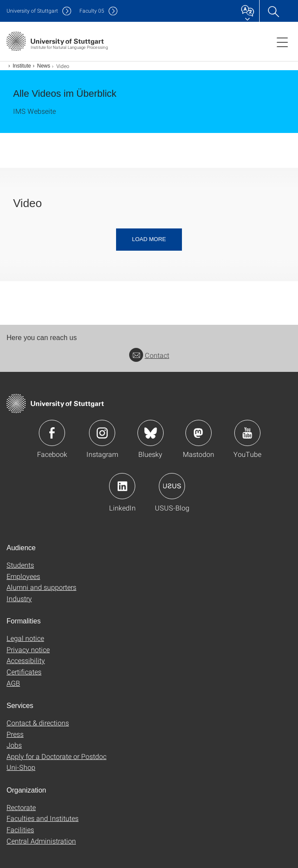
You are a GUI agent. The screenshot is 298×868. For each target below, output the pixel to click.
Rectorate (21, 807)
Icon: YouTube (247, 433)
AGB (13, 683)
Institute (22, 66)
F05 (92, 11)
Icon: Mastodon (199, 433)
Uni (32, 11)
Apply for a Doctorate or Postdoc (57, 756)
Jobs (14, 745)
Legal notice (25, 638)
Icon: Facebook (52, 433)
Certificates (24, 672)
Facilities (20, 829)
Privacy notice (28, 649)
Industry (19, 598)
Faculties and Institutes (43, 818)
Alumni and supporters (41, 587)
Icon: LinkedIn (122, 486)
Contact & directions (38, 723)
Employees (23, 576)
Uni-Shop (21, 767)
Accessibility (26, 660)
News (44, 66)
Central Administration (41, 841)
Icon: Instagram (102, 433)
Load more (149, 239)
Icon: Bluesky (151, 433)
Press (15, 734)
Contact (149, 355)
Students (20, 565)
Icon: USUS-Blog (172, 486)
